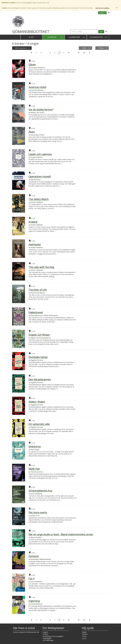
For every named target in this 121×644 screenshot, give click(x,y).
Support (45, 632)
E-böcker (56, 37)
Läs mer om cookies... (103, 8)
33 (79, 53)
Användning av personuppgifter (53, 636)
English (84, 632)
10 (69, 53)
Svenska (85, 634)
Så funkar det (98, 37)
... (46, 53)
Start (32, 37)
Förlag (103, 48)
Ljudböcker (77, 37)
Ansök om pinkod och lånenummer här (26, 632)
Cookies (45, 634)
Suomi (84, 636)
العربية (84, 638)
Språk (86, 48)
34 (84, 53)
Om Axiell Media (48, 640)
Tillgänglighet (47, 638)
